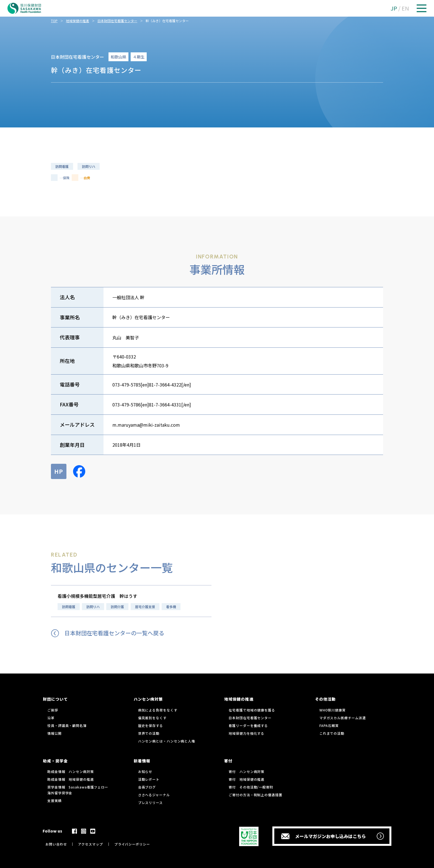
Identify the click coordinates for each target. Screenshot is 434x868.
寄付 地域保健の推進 (246, 779)
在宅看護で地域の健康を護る (252, 710)
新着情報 (142, 761)
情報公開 (55, 733)
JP (394, 8)
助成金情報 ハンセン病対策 (71, 771)
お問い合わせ (56, 844)
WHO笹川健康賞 (333, 710)
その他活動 (325, 699)
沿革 (51, 718)
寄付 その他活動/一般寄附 (251, 787)
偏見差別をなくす (152, 718)
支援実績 (55, 801)
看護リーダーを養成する (248, 725)
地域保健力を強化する (246, 733)
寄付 (228, 761)
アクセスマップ (90, 844)
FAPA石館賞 (329, 725)
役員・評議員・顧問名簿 (67, 725)
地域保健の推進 (77, 21)
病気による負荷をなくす (158, 710)
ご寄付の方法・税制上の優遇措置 (255, 795)
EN (405, 8)
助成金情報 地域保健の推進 (71, 779)
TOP (54, 21)
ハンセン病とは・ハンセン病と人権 (167, 741)
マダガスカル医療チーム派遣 (343, 718)
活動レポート (149, 779)
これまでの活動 (332, 733)
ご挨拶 (53, 710)
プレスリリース (150, 802)
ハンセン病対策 (148, 699)
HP (59, 471)
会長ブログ (147, 787)
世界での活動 (149, 733)
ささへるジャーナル (154, 795)
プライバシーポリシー (132, 844)
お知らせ (145, 771)
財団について (55, 699)
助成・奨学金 (55, 761)
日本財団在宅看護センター (117, 21)
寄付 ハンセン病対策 (246, 771)
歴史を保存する (151, 725)
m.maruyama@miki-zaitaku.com (146, 425)
